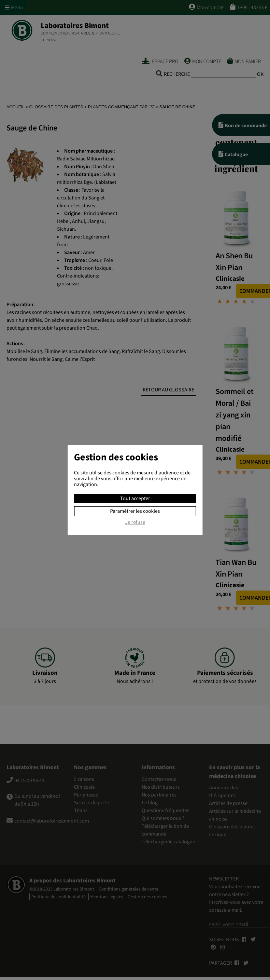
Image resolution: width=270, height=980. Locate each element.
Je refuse (135, 523)
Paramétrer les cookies (135, 511)
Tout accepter (135, 498)
